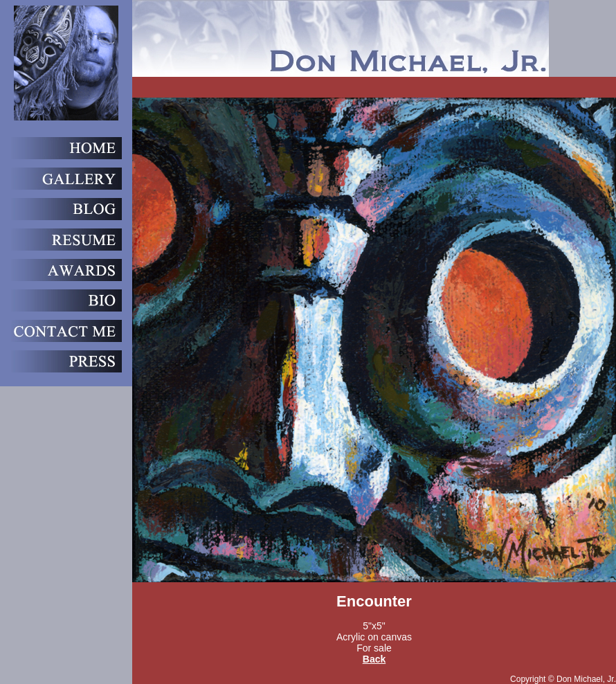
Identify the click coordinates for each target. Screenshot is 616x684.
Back (374, 659)
